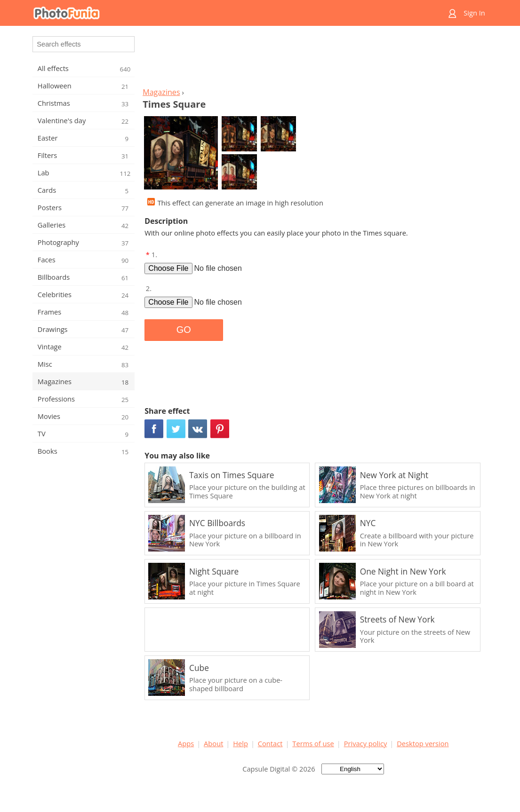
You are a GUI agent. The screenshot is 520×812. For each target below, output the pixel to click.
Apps (186, 743)
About (213, 743)
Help (240, 743)
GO (184, 330)
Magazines (161, 92)
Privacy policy (366, 743)
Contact (270, 743)
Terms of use (313, 743)
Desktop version (423, 743)
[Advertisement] (313, 59)
